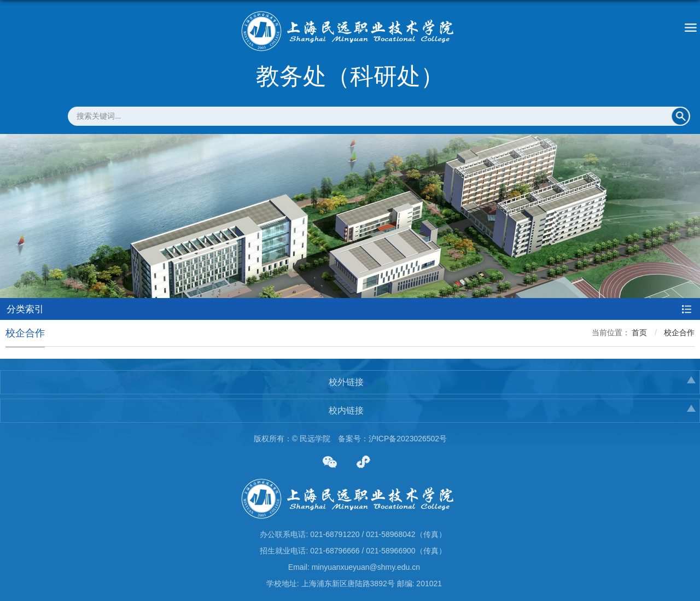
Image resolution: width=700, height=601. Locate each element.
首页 (639, 332)
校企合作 (679, 332)
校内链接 (346, 410)
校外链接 (346, 382)
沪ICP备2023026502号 (408, 439)
